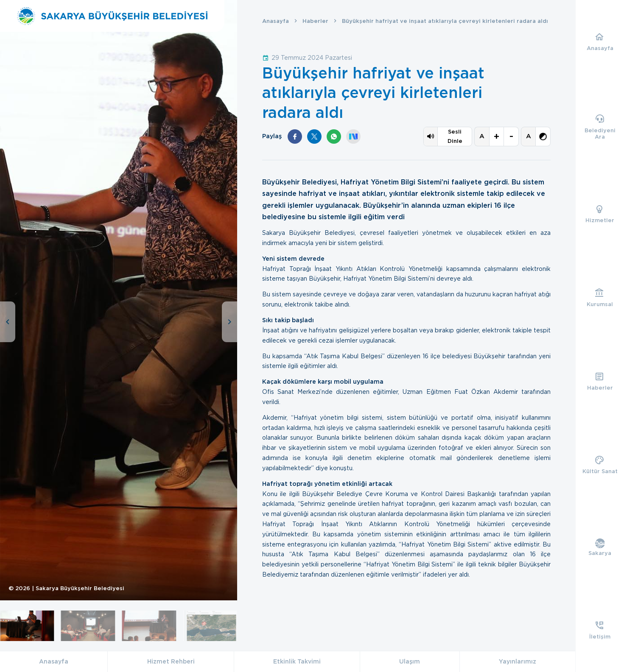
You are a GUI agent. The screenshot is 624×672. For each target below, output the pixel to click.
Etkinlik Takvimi (297, 661)
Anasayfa (276, 21)
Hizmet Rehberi (171, 661)
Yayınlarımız (518, 661)
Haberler (315, 21)
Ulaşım (410, 661)
